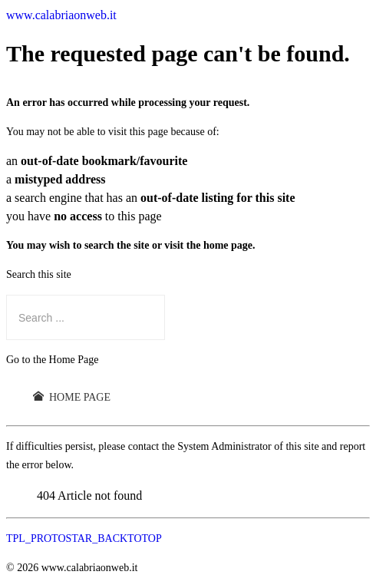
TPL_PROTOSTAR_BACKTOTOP (84, 538)
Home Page (72, 397)
